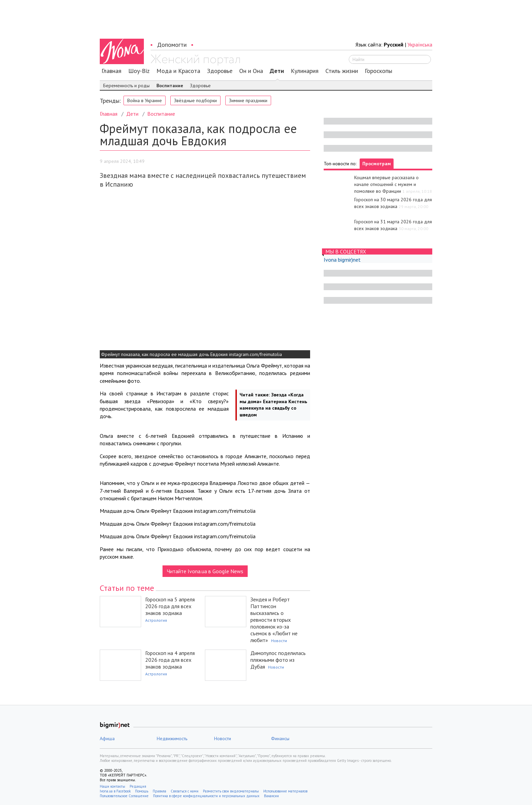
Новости (279, 641)
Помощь (142, 791)
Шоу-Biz (139, 71)
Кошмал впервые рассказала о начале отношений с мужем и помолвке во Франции (386, 184)
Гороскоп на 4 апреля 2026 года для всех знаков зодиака (170, 660)
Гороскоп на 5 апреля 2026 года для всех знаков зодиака (170, 606)
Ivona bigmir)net (342, 260)
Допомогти (172, 45)
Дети (277, 71)
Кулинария (305, 71)
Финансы (280, 738)
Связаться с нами (185, 791)
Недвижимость (172, 738)
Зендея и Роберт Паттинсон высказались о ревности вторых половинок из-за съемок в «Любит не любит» (274, 620)
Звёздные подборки (195, 100)
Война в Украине (145, 100)
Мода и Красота (178, 71)
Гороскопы (378, 71)
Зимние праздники (248, 100)
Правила (159, 791)
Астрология (156, 620)
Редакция (138, 786)
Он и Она (251, 71)
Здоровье (220, 71)
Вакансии (271, 796)
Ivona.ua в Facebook (115, 791)
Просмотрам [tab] (377, 164)
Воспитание (170, 86)
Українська (420, 44)
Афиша (107, 738)
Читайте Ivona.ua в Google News (205, 571)
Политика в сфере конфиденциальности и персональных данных (206, 796)
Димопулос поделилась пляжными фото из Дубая (278, 660)
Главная (111, 71)
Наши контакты (112, 786)
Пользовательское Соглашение (124, 796)
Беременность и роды (126, 86)
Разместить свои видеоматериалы (231, 791)
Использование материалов (285, 791)
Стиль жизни (342, 71)
